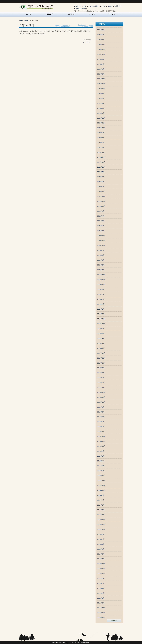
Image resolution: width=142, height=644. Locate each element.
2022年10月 (101, 167)
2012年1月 (101, 603)
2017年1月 (101, 387)
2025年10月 (101, 54)
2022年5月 (101, 172)
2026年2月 (101, 35)
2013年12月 (101, 520)
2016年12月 (101, 392)
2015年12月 (101, 436)
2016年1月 (101, 432)
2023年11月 (101, 123)
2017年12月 (101, 353)
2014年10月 (101, 490)
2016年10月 (101, 402)
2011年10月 (101, 618)
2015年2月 (101, 471)
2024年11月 (101, 84)
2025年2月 (101, 69)
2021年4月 (101, 216)
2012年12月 (101, 564)
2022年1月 (101, 192)
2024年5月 (101, 94)
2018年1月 (101, 348)
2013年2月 (101, 554)
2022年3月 (101, 182)
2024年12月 (101, 79)
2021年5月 (101, 211)
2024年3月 (101, 103)
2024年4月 (101, 99)
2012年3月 (101, 593)
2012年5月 (101, 583)
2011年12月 (101, 608)
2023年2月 (101, 148)
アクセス (92, 14)
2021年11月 (101, 201)
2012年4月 (101, 588)
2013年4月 (101, 544)
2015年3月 (101, 466)
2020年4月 (101, 255)
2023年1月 (101, 152)
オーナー (86, 42)
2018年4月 (101, 334)
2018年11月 (101, 319)
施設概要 (71, 14)
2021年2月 (101, 226)
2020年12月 (101, 236)
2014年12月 (101, 481)
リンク (103, 6)
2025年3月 (101, 64)
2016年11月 (101, 397)
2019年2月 (101, 304)
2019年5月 (101, 290)
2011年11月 (101, 613)
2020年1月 (101, 270)
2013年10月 (101, 529)
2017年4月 (101, 373)
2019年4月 (101, 294)
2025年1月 (101, 74)
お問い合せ (118, 6)
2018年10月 (101, 324)
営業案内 (50, 14)
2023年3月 (101, 143)
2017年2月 (101, 383)
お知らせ (78, 6)
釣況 (85, 6)
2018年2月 (101, 343)
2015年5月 (101, 456)
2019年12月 (101, 275)
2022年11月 (101, 162)
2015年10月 (101, 446)
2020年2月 (101, 265)
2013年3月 (101, 549)
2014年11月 (101, 485)
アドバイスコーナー (113, 14)
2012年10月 (101, 574)
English (110, 6)
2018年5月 (101, 329)
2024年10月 (101, 89)
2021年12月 (101, 196)
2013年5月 (101, 539)
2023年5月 (101, 133)
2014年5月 (101, 495)
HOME (29, 14)
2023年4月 (101, 138)
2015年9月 (101, 451)
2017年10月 (101, 363)
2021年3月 (101, 221)
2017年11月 (101, 358)
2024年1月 (101, 113)
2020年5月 (101, 250)
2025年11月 (101, 50)
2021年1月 (101, 231)
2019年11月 (101, 280)
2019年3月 (101, 299)
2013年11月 (101, 525)
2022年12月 (101, 157)
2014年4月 (101, 500)
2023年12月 (101, 118)
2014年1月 (101, 515)
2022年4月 (101, 177)
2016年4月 (101, 417)
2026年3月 (101, 30)
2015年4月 (101, 461)
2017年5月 (101, 368)
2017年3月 (101, 378)
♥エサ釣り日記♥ (94, 6)
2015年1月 (101, 476)
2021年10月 (101, 206)
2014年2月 (101, 510)
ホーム (21, 21)
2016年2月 (101, 427)
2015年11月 (101, 441)
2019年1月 (101, 309)
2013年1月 (101, 559)
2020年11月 (101, 241)
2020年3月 (101, 260)
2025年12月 (101, 45)
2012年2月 (101, 598)
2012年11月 (101, 569)
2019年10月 (101, 285)
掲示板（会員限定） (81, 9)
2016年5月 (101, 412)
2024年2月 (101, 108)
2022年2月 (101, 187)
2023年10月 (101, 128)
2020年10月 (101, 245)
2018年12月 (101, 314)
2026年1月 (101, 40)
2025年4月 (101, 59)
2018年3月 (101, 338)
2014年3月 (101, 505)
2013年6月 (101, 534)
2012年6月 (101, 578)
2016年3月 (101, 422)
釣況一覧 (114, 621)
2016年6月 (101, 407)
